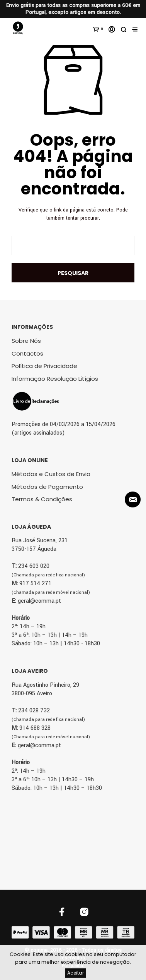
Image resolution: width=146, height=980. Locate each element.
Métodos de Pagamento (47, 487)
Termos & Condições (42, 499)
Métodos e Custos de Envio (51, 474)
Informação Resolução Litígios (55, 379)
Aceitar (76, 973)
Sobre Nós (26, 341)
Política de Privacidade (44, 366)
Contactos (27, 353)
